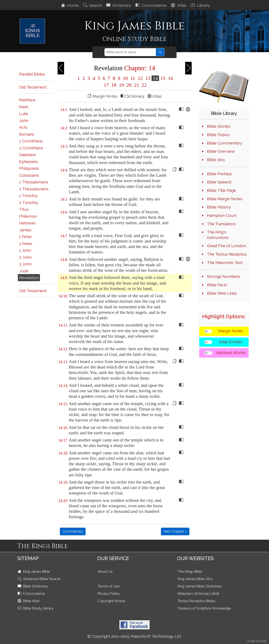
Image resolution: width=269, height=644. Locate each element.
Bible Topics (218, 135)
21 (137, 85)
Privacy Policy (109, 594)
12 (140, 78)
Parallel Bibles (32, 74)
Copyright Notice (111, 601)
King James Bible (34, 571)
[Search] (130, 52)
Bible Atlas (29, 601)
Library (201, 5)
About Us (105, 571)
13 (148, 78)
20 (129, 85)
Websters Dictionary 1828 (198, 594)
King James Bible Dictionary (200, 586)
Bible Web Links (222, 293)
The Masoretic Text (225, 262)
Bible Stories (219, 126)
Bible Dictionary (33, 586)
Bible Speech (219, 182)
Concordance (152, 5)
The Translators (221, 224)
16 (170, 78)
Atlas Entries (231, 342)
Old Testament (33, 87)
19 (121, 85)
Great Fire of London (226, 246)
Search (93, 5)
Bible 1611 (216, 160)
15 (163, 78)
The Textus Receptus (227, 254)
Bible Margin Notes (225, 199)
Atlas (179, 5)
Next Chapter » (175, 531)
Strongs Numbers (224, 276)
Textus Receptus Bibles (196, 601)
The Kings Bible (190, 571)
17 (106, 85)
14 (155, 78)
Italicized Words (231, 352)
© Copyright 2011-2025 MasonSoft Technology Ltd (134, 636)
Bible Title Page (222, 190)
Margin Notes (231, 331)
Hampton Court (222, 215)
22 (144, 85)
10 (125, 78)
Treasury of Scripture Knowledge (204, 608)
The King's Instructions (218, 235)
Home (71, 5)
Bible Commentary (225, 143)
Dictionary (119, 5)
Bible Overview (221, 151)
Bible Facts (217, 285)
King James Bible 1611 (195, 579)
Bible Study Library (36, 608)
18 (114, 85)
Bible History (219, 207)
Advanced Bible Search (39, 579)
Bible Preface (219, 174)
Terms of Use (109, 586)
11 (133, 78)
